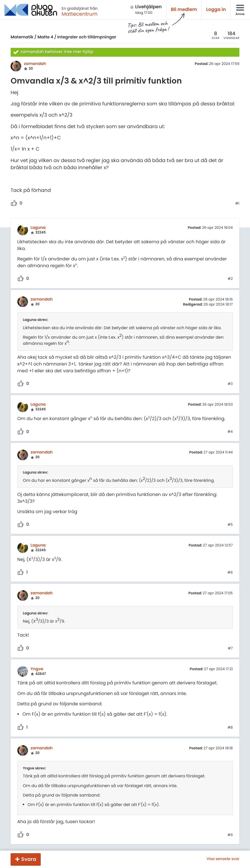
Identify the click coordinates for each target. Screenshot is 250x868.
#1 (237, 204)
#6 (230, 573)
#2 (230, 279)
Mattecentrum (80, 14)
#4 (230, 432)
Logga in (216, 10)
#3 (230, 384)
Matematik (22, 37)
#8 (230, 728)
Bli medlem (184, 10)
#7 (230, 649)
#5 (230, 525)
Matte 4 (45, 37)
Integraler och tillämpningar (87, 37)
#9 (230, 835)
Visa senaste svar (223, 859)
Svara (29, 859)
